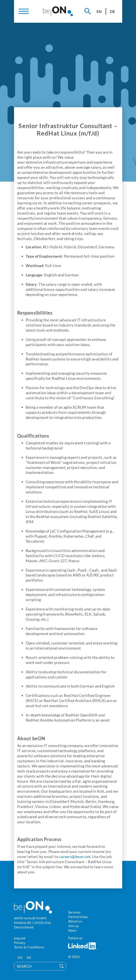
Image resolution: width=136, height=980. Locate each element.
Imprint (20, 938)
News (72, 930)
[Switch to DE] (113, 11)
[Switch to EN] (99, 11)
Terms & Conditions (29, 947)
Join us (74, 926)
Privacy (20, 943)
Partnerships (78, 917)
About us (75, 921)
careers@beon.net (75, 857)
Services (74, 912)
